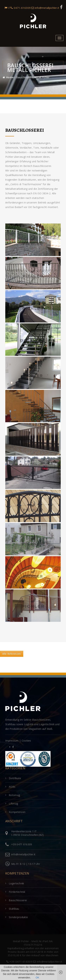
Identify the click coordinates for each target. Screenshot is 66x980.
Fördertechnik (17, 892)
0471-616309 (21, 8)
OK (37, 978)
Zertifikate (15, 778)
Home (10, 77)
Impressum (12, 741)
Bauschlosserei (18, 900)
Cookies (26, 741)
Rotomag (14, 795)
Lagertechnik (16, 883)
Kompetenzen (17, 812)
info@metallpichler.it (45, 8)
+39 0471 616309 (22, 844)
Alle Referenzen (12, 654)
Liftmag (13, 804)
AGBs (12, 787)
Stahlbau (14, 909)
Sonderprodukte (18, 917)
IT (8, 8)
